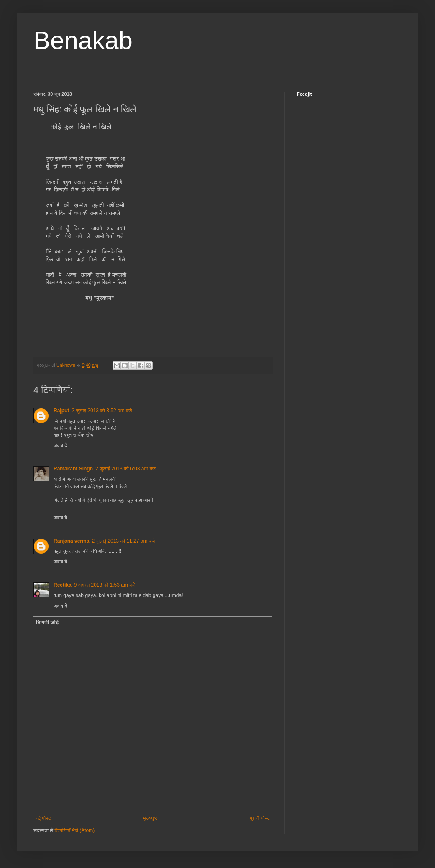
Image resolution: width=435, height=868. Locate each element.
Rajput (61, 411)
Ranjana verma (71, 541)
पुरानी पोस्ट (260, 818)
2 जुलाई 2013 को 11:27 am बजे (123, 541)
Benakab (83, 40)
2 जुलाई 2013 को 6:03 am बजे (125, 469)
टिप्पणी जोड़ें (47, 623)
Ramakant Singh (73, 469)
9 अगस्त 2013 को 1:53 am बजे (105, 585)
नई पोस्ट (43, 818)
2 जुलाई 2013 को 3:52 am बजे (102, 411)
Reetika (63, 585)
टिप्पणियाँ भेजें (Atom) (75, 830)
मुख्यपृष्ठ (150, 818)
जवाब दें (60, 445)
